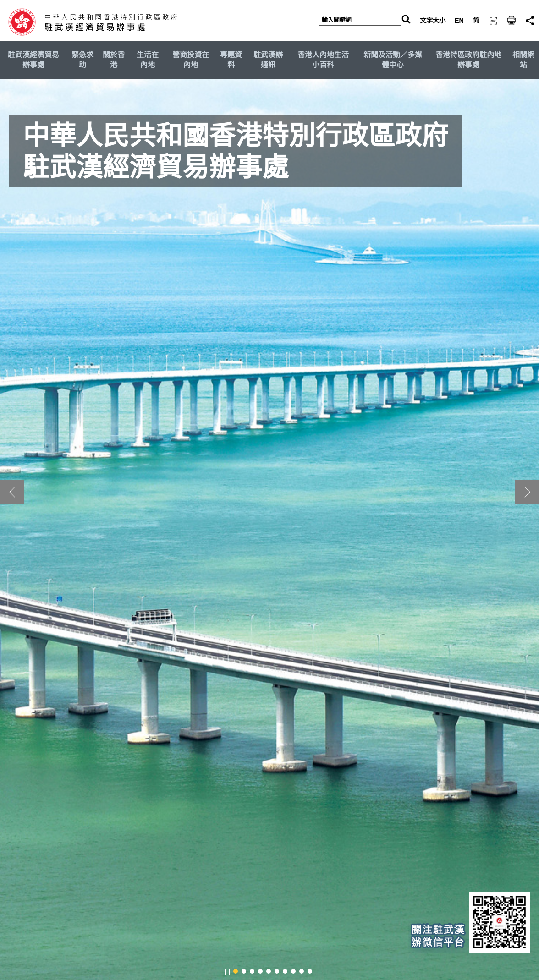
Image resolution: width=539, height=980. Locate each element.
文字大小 (433, 21)
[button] (527, 492)
